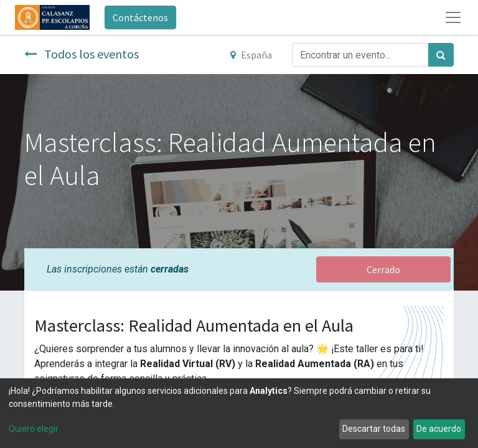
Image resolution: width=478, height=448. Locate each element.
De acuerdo (439, 429)
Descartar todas (374, 429)
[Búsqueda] (441, 55)
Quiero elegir (34, 429)
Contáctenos (140, 17)
